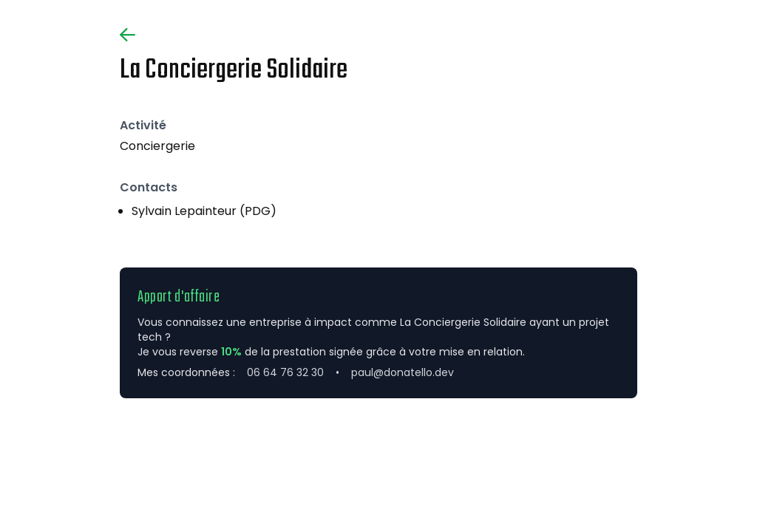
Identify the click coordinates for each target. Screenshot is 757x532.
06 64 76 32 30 (285, 372)
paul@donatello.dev (403, 372)
